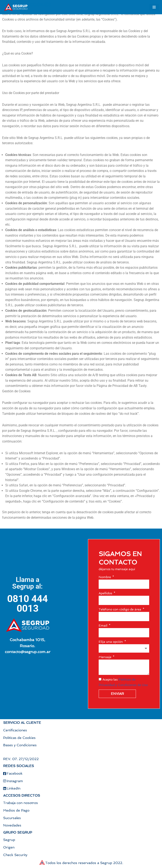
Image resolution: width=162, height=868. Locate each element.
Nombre (105, 577)
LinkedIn (12, 788)
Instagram (13, 781)
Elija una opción (111, 642)
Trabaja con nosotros (21, 803)
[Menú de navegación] (154, 7)
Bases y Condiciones (20, 745)
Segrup (9, 840)
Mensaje (105, 657)
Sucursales (12, 818)
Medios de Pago (16, 810)
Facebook (13, 773)
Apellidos (106, 593)
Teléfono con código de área (120, 609)
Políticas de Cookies (19, 738)
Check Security (15, 855)
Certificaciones (15, 730)
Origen (9, 847)
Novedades (12, 825)
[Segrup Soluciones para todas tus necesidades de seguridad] (16, 7)
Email (103, 626)
